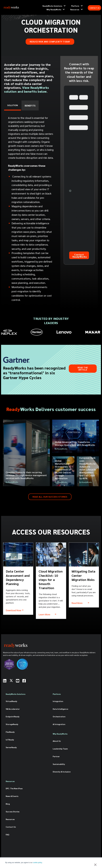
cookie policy (37, 863)
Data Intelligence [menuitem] (60, 709)
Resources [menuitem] (10, 781)
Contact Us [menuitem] (11, 827)
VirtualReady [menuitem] (11, 701)
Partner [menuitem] (56, 756)
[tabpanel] (31, 209)
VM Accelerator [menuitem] (13, 709)
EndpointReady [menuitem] (13, 716)
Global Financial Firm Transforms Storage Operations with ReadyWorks (75, 443)
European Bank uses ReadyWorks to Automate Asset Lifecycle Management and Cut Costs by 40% (88, 468)
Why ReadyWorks (54, 9)
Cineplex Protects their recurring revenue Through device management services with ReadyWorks (26, 475)
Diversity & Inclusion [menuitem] (62, 772)
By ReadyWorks (12, 482)
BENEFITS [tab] (30, 105)
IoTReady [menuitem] (10, 740)
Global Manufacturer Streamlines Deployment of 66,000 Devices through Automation (63, 469)
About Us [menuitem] (57, 741)
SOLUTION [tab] (13, 105)
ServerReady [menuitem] (11, 747)
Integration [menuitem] (58, 701)
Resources (75, 9)
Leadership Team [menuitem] (60, 749)
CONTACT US (94, 8)
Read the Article (83, 369)
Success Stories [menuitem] (13, 812)
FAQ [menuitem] (7, 835)
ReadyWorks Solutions (52, 6)
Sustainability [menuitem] (59, 764)
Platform (75, 6)
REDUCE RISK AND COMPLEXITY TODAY (50, 42)
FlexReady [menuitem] (10, 732)
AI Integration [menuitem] (59, 724)
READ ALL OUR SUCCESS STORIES (50, 497)
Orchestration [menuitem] (59, 716)
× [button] (95, 865)
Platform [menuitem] (57, 694)
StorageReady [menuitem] (12, 724)
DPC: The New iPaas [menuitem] (14, 788)
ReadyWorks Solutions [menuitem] (16, 694)
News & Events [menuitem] (12, 796)
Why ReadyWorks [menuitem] (60, 734)
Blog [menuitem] (8, 804)
